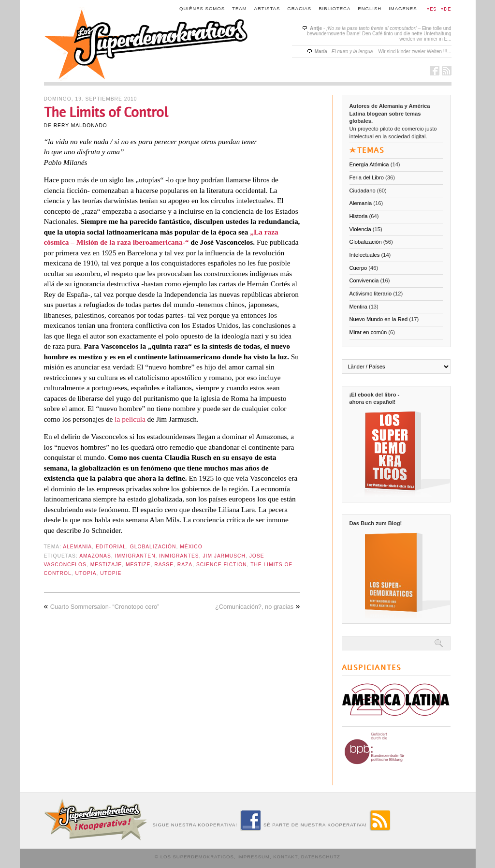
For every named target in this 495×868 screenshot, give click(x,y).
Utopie (111, 573)
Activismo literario (371, 294)
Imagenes (403, 8)
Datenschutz (321, 857)
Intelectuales (365, 255)
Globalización (153, 547)
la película (130, 419)
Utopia (86, 573)
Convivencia (364, 280)
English (370, 8)
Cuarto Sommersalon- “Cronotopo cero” (105, 607)
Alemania (77, 547)
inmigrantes (179, 556)
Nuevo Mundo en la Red (379, 319)
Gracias (299, 8)
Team (240, 8)
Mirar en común (368, 332)
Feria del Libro (367, 177)
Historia (359, 216)
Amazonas (95, 556)
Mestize (138, 565)
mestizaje (106, 565)
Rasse (164, 565)
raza (185, 565)
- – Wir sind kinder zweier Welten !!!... (383, 51)
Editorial (111, 547)
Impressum (254, 857)
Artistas (267, 8)
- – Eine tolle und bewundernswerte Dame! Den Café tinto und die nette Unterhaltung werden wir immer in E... (379, 34)
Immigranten (135, 556)
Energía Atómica (369, 164)
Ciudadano (363, 191)
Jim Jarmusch (224, 556)
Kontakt (285, 857)
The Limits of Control (106, 112)
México (191, 547)
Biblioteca (335, 8)
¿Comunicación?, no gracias (254, 607)
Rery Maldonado (80, 125)
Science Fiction (222, 565)
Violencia (360, 229)
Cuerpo (358, 268)
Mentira (358, 307)
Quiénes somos (202, 8)
